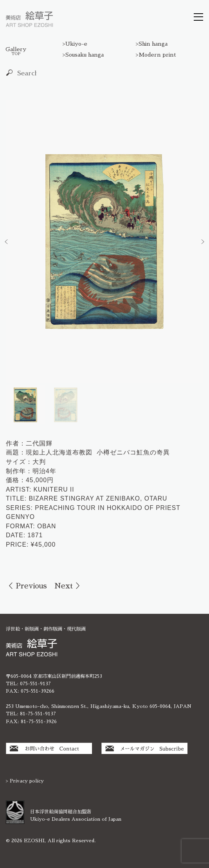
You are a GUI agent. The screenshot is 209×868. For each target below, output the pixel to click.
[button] (6, 242)
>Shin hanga (152, 44)
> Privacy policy (25, 781)
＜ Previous (26, 586)
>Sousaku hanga (83, 55)
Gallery (16, 51)
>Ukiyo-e (75, 44)
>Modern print (156, 55)
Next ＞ (68, 586)
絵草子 (29, 19)
